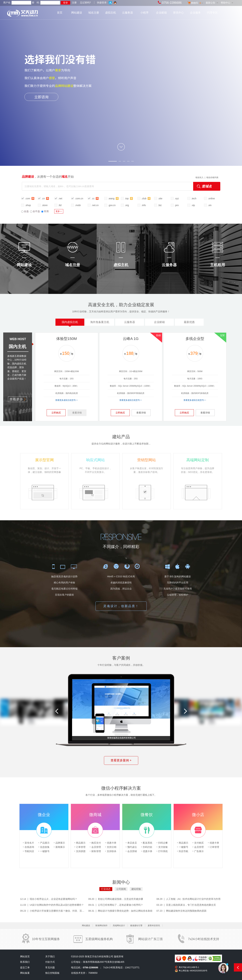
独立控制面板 (52, 973)
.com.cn (79, 198)
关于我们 (50, 956)
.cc (95, 198)
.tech (194, 198)
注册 (74, 3)
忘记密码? (85, 3)
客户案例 (121, 658)
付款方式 (50, 962)
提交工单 (25, 967)
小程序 (144, 13)
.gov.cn (112, 205)
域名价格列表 (212, 177)
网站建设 (77, 13)
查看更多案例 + (121, 760)
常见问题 (50, 967)
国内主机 (17, 347)
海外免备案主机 (100, 322)
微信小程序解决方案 (121, 788)
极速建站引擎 (136, 926)
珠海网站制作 (101, 926)
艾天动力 (29, 14)
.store (45, 205)
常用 (45, 211)
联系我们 (25, 962)
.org (127, 205)
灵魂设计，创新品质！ (121, 606)
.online (211, 198)
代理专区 (212, 13)
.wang (113, 198)
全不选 (35, 211)
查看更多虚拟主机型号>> (67, 400)
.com (30, 198)
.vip (193, 205)
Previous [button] (57, 711)
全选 (25, 211)
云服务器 (128, 13)
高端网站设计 (119, 926)
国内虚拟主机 (70, 323)
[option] (211, 712)
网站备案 (25, 973)
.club (146, 198)
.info (144, 205)
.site (160, 198)
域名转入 (199, 177)
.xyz (177, 198)
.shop (28, 205)
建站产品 (121, 437)
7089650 (93, 973)
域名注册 (94, 13)
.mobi (78, 205)
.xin (210, 205)
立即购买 (56, 413)
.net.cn (95, 205)
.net (60, 198)
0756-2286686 (172, 3)
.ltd (60, 205)
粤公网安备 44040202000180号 (193, 971)
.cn (45, 198)
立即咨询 (41, 97)
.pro (177, 205)
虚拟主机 (111, 13)
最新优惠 (189, 322)
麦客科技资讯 (154, 926)
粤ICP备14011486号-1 (189, 967)
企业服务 (195, 13)
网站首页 (25, 956)
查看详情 (77, 413)
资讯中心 (178, 13)
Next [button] (185, 711)
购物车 (196, 3)
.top (129, 198)
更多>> (59, 211)
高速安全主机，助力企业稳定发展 (121, 305)
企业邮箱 (161, 13)
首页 (60, 13)
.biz (160, 205)
